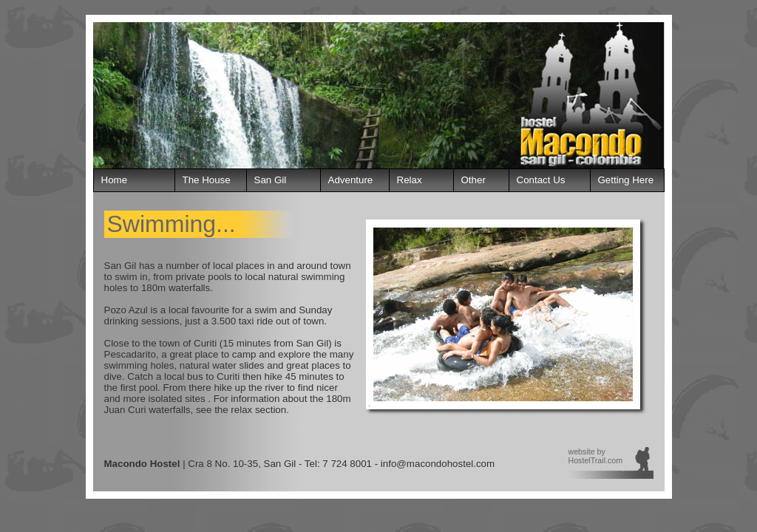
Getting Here (626, 180)
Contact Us (541, 180)
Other (473, 180)
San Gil (271, 180)
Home (115, 180)
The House (207, 180)
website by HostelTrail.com (596, 456)
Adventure (351, 180)
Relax (410, 180)
